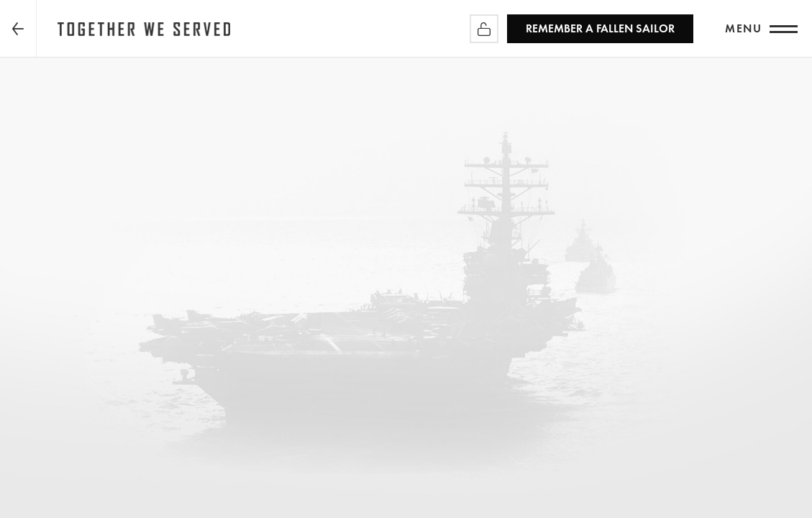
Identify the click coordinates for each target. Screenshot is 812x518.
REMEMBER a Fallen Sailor (600, 28)
